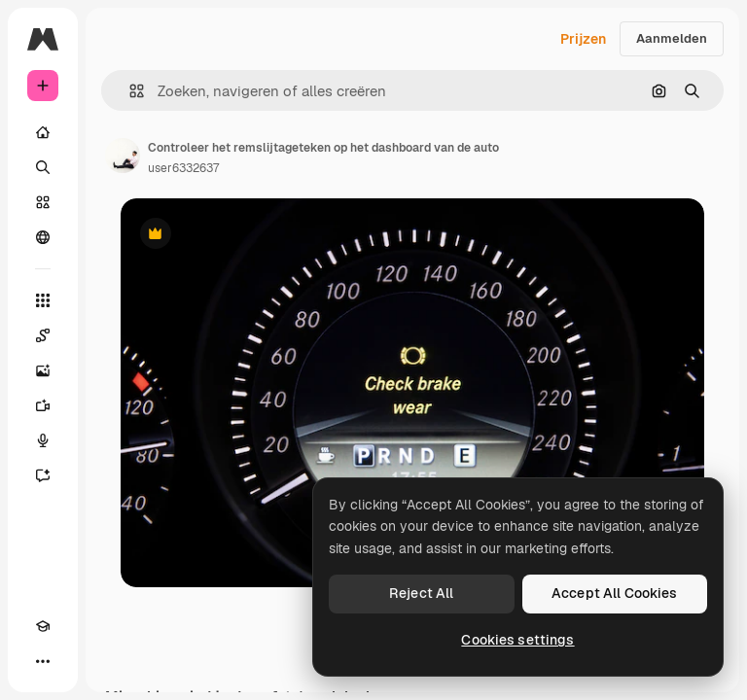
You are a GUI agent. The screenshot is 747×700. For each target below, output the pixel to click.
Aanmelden (672, 38)
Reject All (421, 593)
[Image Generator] (43, 370)
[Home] (43, 132)
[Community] (43, 237)
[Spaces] (43, 335)
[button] (129, 91)
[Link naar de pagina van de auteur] (123, 156)
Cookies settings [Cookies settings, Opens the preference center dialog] (517, 640)
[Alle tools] (43, 300)
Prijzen (583, 39)
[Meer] (43, 661)
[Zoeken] (43, 167)
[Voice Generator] (43, 440)
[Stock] (43, 202)
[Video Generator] (43, 405)
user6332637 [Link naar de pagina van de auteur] (183, 168)
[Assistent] (43, 475)
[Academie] (43, 626)
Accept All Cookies (615, 593)
